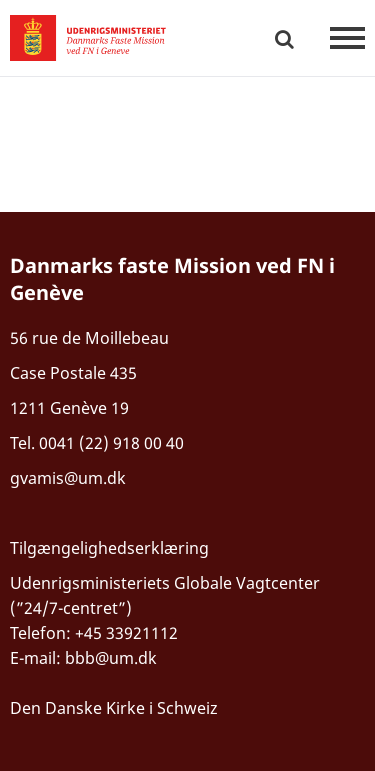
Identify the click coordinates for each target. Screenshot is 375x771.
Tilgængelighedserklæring (109, 548)
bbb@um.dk (111, 658)
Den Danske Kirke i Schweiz (114, 708)
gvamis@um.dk (68, 478)
